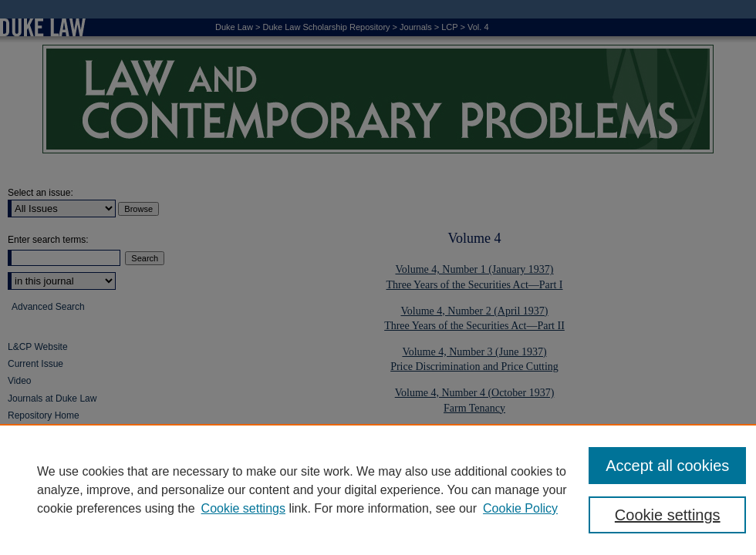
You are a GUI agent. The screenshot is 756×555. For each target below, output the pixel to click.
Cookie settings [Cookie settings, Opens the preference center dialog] (668, 515)
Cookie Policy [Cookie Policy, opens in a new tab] (520, 508)
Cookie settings (243, 508)
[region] (378, 489)
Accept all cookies (667, 466)
